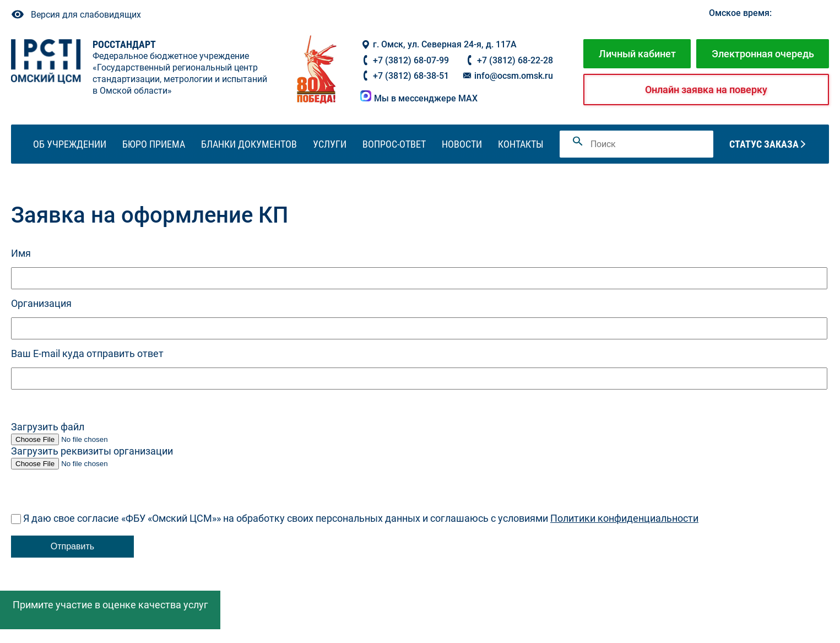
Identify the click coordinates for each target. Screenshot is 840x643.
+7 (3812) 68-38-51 (411, 76)
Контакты (521, 144)
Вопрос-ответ (394, 144)
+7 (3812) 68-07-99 (411, 60)
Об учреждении (70, 144)
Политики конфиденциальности (624, 518)
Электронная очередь (763, 54)
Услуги (330, 144)
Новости (462, 144)
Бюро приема (154, 144)
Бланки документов (249, 144)
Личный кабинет (637, 54)
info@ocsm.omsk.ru (507, 76)
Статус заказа (764, 144)
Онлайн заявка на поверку (706, 90)
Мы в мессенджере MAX (419, 98)
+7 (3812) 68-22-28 (515, 60)
